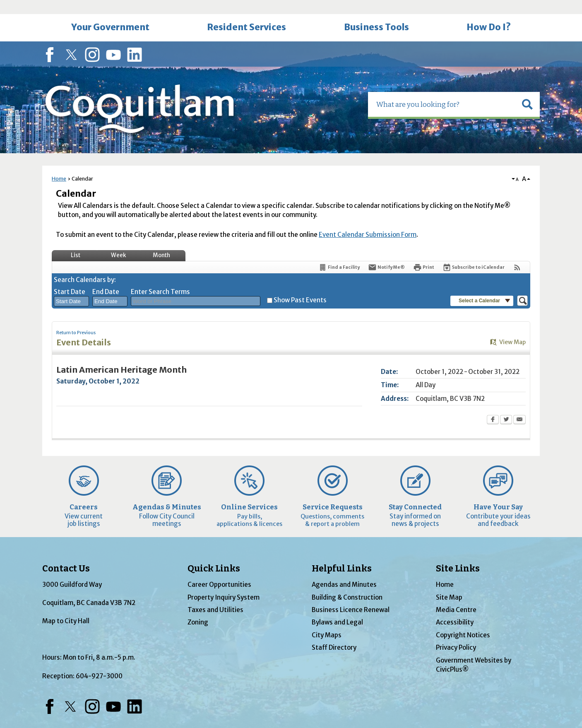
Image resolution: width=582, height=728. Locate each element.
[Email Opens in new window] (519, 406)
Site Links (458, 554)
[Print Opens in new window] (424, 253)
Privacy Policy (456, 633)
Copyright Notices (463, 621)
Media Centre (456, 596)
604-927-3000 (99, 662)
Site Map (449, 583)
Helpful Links (342, 554)
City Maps (327, 621)
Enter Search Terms (160, 278)
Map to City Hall (66, 607)
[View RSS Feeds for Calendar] (517, 253)
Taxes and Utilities (215, 596)
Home (59, 165)
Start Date (70, 278)
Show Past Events (300, 286)
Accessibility (455, 608)
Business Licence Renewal (351, 596)
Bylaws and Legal (337, 608)
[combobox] (71, 287)
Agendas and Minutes (344, 570)
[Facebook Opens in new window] (493, 406)
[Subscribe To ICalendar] (474, 253)
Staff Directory (334, 633)
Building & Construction (347, 583)
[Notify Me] (386, 253)
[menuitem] (110, 14)
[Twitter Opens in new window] (506, 406)
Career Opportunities (219, 570)
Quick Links (214, 554)
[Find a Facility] (339, 253)
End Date (106, 278)
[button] (527, 90)
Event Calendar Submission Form (368, 221)
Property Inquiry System (224, 583)
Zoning (198, 608)
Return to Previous (76, 319)
